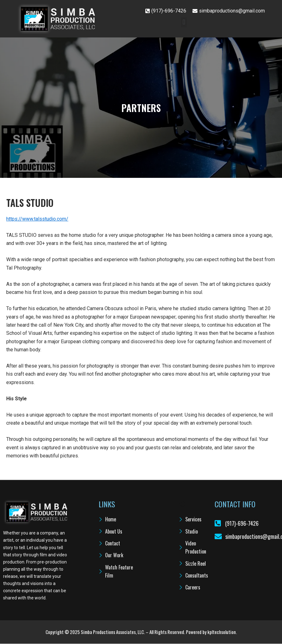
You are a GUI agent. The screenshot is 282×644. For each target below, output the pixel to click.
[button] (184, 22)
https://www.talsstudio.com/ (37, 219)
